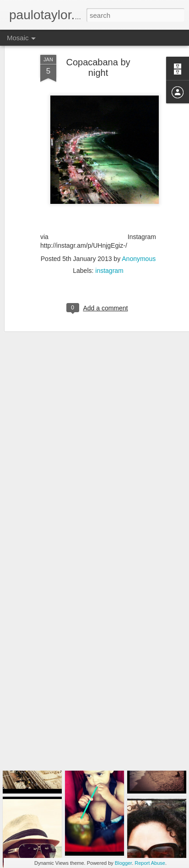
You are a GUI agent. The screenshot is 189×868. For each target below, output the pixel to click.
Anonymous (139, 236)
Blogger (123, 863)
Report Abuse (150, 863)
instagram (109, 248)
